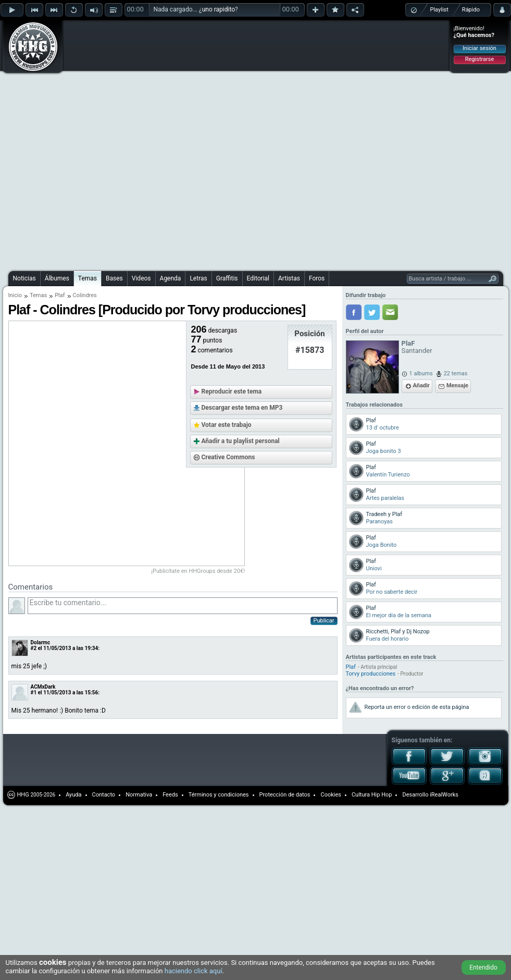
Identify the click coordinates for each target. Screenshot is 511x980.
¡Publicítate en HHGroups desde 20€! (198, 571)
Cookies (331, 795)
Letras (198, 278)
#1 (34, 693)
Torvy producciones (371, 674)
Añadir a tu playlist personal (241, 441)
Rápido (471, 10)
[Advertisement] (123, 144)
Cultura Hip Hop (372, 795)
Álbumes (57, 278)
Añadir (421, 385)
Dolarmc (41, 642)
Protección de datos (285, 795)
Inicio (15, 295)
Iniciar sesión (479, 48)
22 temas (456, 373)
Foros (317, 278)
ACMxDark (43, 687)
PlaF (408, 343)
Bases (114, 278)
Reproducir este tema (232, 391)
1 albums (421, 373)
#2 (34, 648)
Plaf (60, 295)
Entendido (483, 967)
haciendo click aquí (194, 971)
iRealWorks (444, 795)
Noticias (24, 278)
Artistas (289, 278)
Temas (88, 278)
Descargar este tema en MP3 (242, 408)
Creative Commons (228, 457)
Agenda (171, 278)
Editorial (258, 278)
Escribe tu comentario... (183, 606)
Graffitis (227, 278)
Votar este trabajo (227, 425)
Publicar (324, 621)
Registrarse (479, 59)
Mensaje (457, 385)
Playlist (439, 10)
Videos (141, 278)
